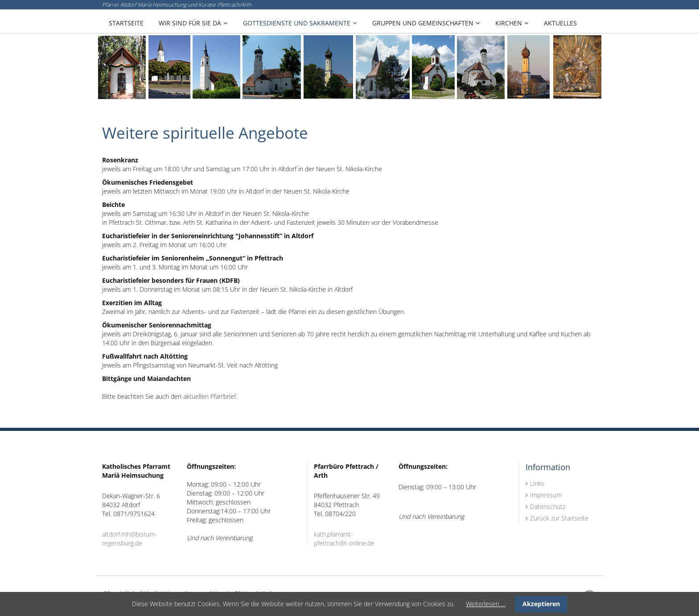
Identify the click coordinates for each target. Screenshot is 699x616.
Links (537, 483)
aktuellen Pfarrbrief (210, 396)
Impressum (546, 495)
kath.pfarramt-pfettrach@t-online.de (344, 539)
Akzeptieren (541, 604)
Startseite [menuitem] (126, 23)
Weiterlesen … (486, 604)
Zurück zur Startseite (559, 518)
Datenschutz (548, 506)
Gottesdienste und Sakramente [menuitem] (297, 23)
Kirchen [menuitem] (509, 23)
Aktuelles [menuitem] (560, 23)
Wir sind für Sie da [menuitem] (190, 23)
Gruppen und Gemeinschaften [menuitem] (423, 23)
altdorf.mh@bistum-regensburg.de (130, 539)
